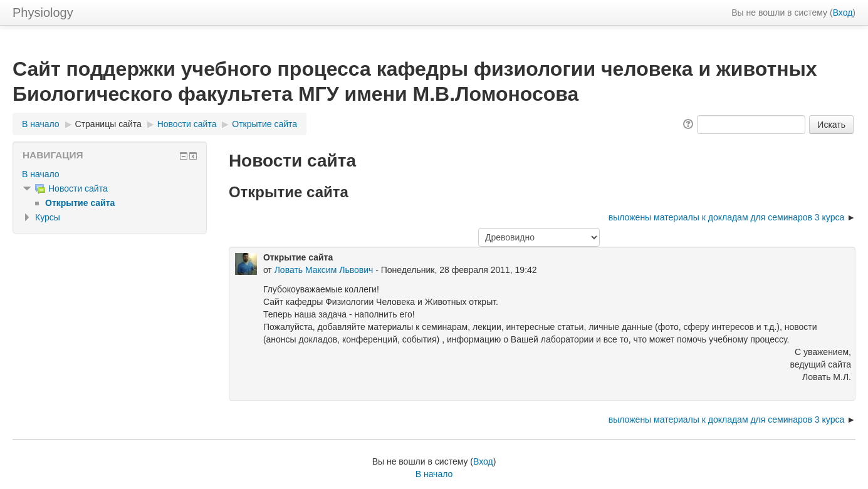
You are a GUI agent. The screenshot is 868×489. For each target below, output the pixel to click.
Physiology (43, 13)
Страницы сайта (108, 124)
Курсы (48, 217)
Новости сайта (187, 124)
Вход (843, 13)
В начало (41, 124)
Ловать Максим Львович (324, 270)
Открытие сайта (264, 124)
